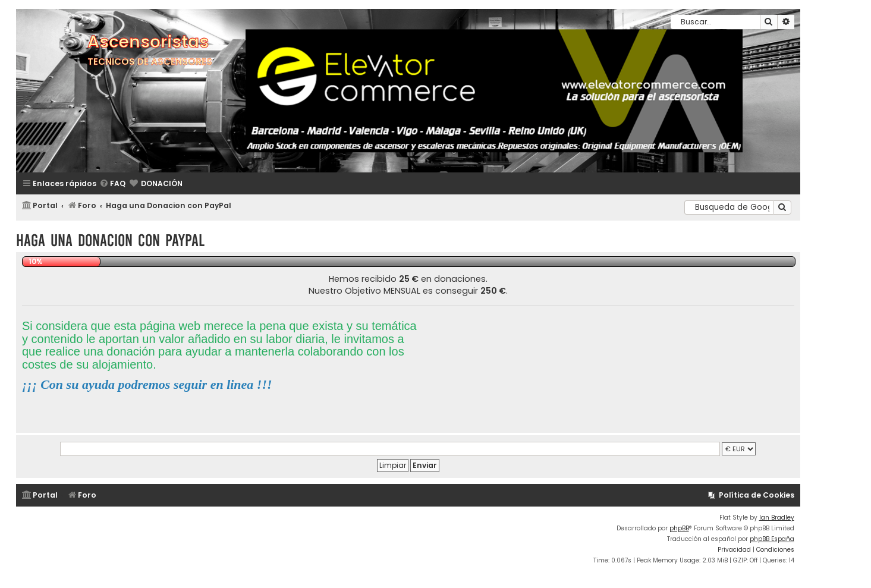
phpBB (679, 528)
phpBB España (772, 539)
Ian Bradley (777, 518)
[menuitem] (112, 184)
